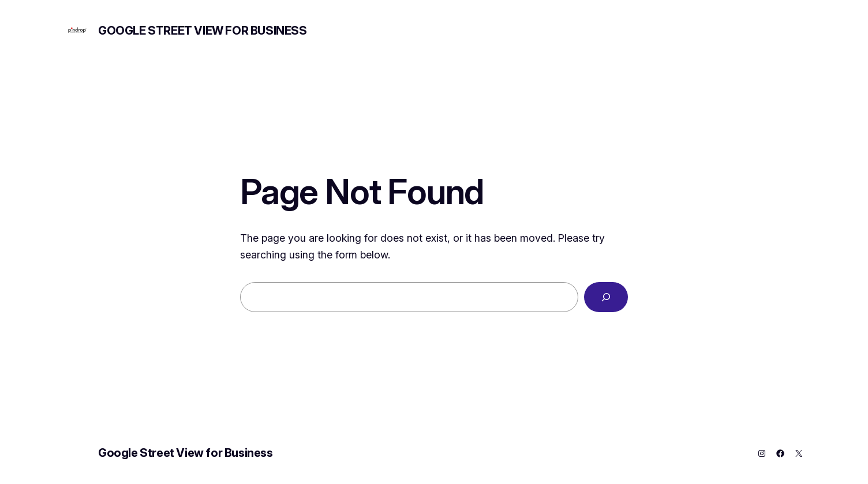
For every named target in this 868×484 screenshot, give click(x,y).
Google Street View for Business (203, 31)
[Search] (606, 297)
